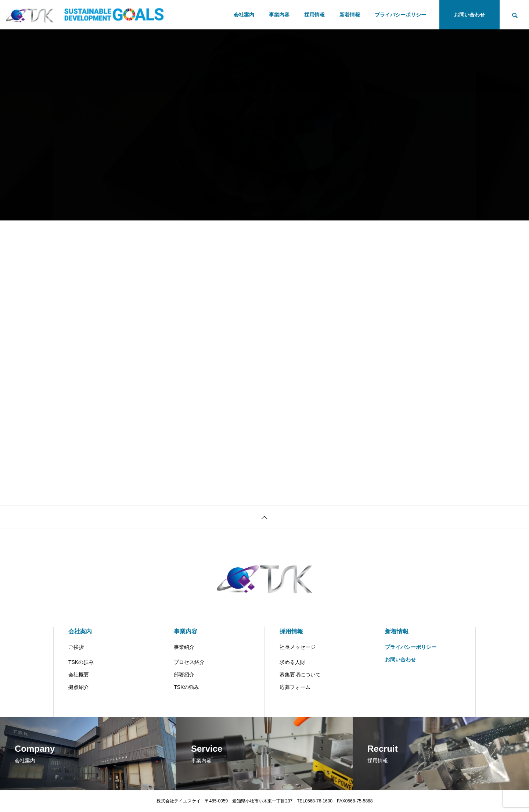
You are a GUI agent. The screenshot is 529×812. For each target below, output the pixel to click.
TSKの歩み (81, 662)
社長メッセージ (298, 647)
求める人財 (292, 662)
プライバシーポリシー (400, 15)
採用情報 (314, 15)
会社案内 (244, 15)
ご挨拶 (76, 647)
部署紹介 (184, 675)
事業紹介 (184, 647)
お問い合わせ (469, 15)
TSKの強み (186, 687)
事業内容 (279, 15)
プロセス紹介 (189, 662)
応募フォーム (295, 687)
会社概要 (79, 675)
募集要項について (300, 675)
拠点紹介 (79, 687)
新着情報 (350, 15)
